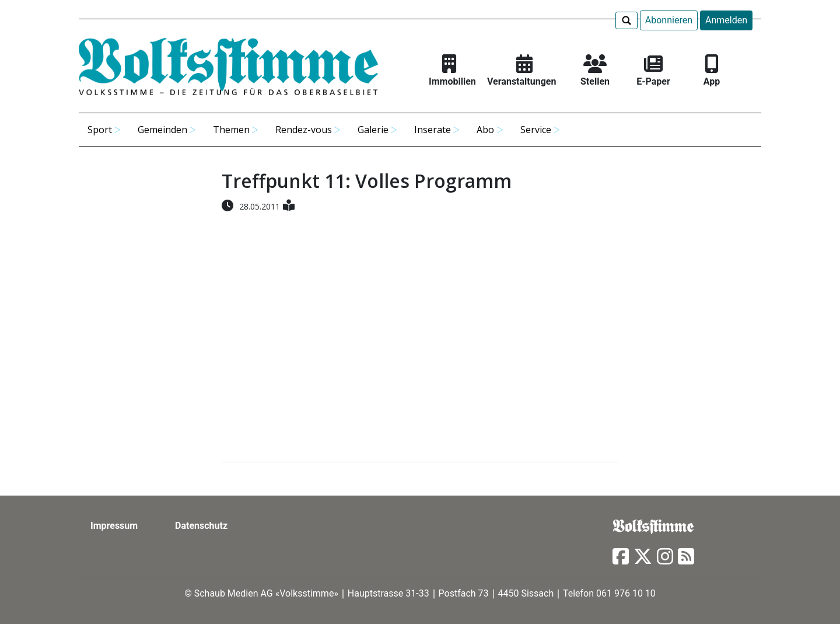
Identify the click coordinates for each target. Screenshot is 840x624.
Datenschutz (201, 526)
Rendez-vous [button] (304, 130)
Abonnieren (669, 20)
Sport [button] (100, 130)
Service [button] (536, 130)
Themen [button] (231, 130)
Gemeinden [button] (162, 130)
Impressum (114, 526)
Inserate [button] (433, 130)
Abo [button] (485, 130)
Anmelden (726, 20)
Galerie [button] (373, 130)
